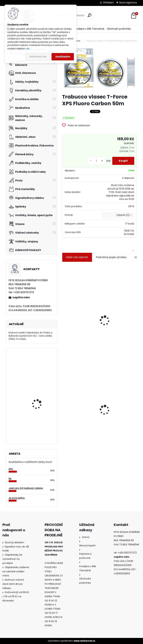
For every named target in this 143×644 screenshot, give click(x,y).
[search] (89, 15)
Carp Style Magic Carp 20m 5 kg (40, 423)
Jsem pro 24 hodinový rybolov (26, 488)
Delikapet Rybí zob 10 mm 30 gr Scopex (39, 395)
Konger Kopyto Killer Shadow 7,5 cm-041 (115, 404)
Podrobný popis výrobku (111, 257)
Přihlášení (108, 3)
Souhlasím (63, 57)
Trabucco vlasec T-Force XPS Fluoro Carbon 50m (80, 403)
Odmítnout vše (38, 57)
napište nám (21, 297)
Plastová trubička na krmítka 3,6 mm (116, 301)
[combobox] (118, 215)
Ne (10, 479)
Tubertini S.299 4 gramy (40, 364)
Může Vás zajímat (77, 257)
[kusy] (96, 161)
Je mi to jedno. (17, 498)
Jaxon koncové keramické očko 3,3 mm (79, 301)
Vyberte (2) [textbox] (123, 215)
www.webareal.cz (84, 641)
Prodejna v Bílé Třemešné (89, 29)
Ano (11, 469)
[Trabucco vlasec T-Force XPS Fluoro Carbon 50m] (100, 68)
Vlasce (77, 41)
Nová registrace (128, 3)
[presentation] (63, 313)
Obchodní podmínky (119, 29)
